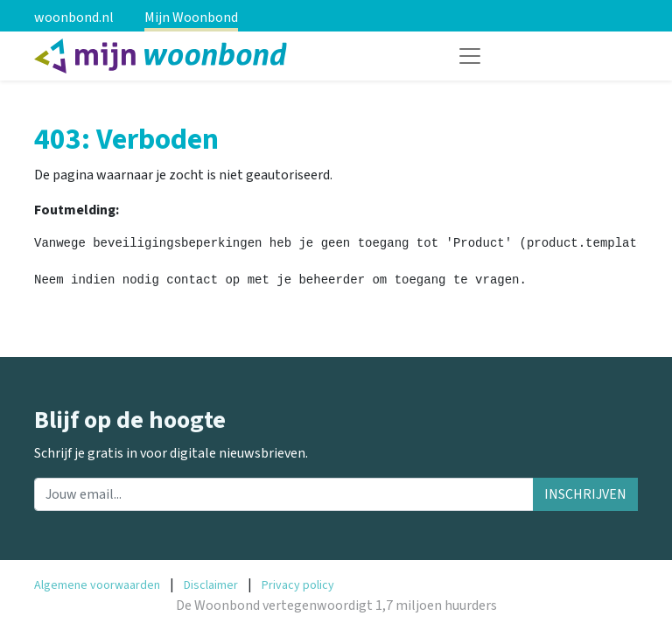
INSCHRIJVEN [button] (585, 494)
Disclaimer (211, 585)
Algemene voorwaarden (97, 585)
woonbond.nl (74, 17)
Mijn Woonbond (191, 17)
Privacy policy (298, 585)
